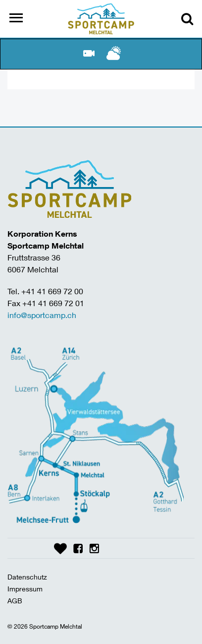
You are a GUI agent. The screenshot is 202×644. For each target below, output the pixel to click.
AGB (15, 601)
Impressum (25, 589)
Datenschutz (27, 577)
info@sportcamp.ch (42, 315)
